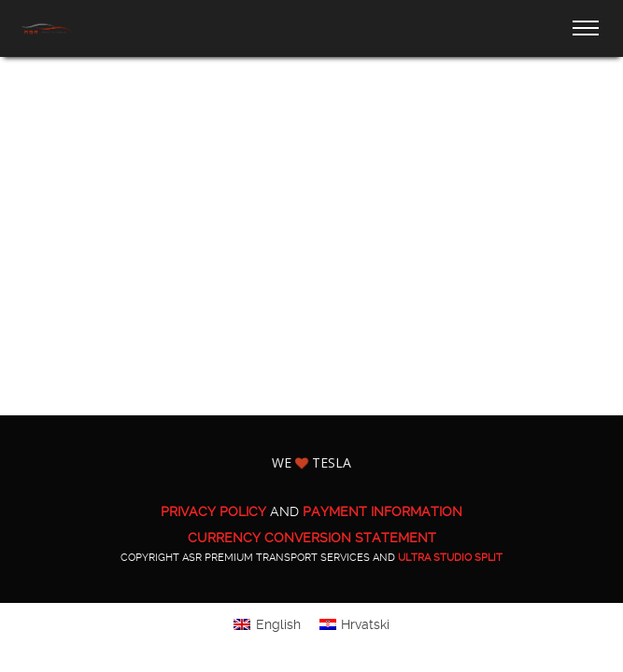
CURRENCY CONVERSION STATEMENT (312, 538)
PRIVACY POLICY (213, 511)
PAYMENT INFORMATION (382, 511)
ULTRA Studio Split (450, 558)
